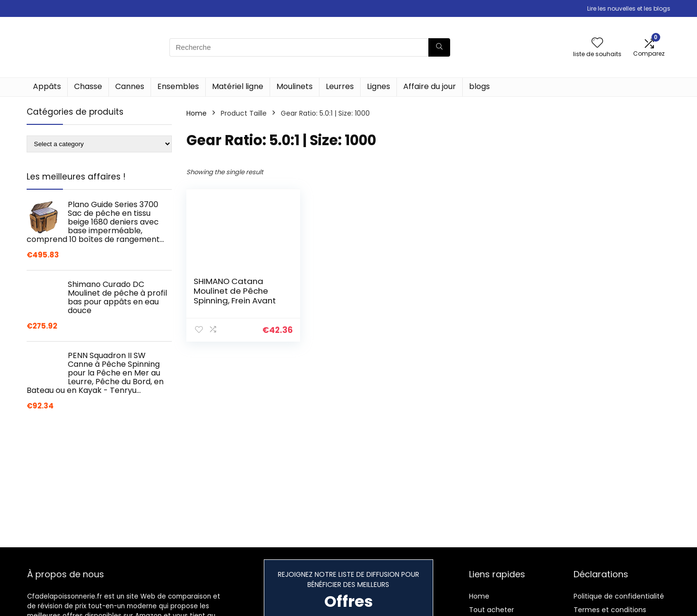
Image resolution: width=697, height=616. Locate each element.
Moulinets (295, 86)
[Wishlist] (597, 43)
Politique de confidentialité (619, 596)
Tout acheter (492, 610)
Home (197, 113)
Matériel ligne (238, 86)
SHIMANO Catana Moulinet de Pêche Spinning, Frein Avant (235, 291)
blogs (479, 86)
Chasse (88, 86)
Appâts (47, 86)
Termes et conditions (610, 610)
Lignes (379, 86)
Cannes (130, 86)
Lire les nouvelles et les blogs (629, 8)
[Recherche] (439, 47)
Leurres (340, 86)
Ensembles (178, 86)
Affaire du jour (430, 86)
